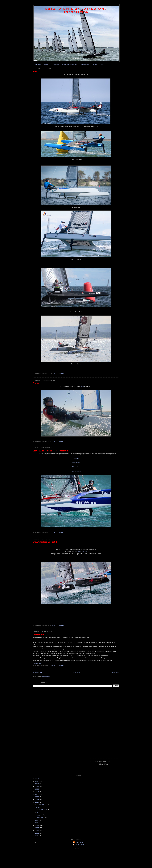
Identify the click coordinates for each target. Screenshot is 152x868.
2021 (37, 792)
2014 (37, 825)
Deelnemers (76, 463)
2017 (35, 72)
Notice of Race (76, 467)
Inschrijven (76, 458)
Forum (36, 383)
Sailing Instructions (76, 472)
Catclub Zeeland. (82, 551)
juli (39, 812)
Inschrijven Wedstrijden (70, 65)
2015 (37, 823)
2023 (37, 786)
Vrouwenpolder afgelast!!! (45, 542)
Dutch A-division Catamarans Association (76, 11)
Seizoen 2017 (39, 635)
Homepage (77, 672)
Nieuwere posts (38, 672)
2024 (37, 784)
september (42, 810)
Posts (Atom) (46, 676)
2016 (37, 820)
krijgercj (79, 845)
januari (41, 818)
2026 (37, 779)
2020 (37, 794)
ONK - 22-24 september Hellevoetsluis (51, 451)
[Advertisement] (104, 724)
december (42, 805)
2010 (37, 836)
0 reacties (60, 374)
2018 (37, 799)
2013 (37, 828)
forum (82, 386)
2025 (37, 781)
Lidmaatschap (84, 65)
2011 (37, 833)
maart (40, 815)
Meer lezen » (37, 663)
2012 (37, 831)
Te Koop (47, 65)
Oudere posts (115, 672)
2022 (37, 789)
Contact (94, 65)
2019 (37, 797)
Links (102, 65)
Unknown (79, 842)
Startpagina (37, 65)
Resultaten (56, 65)
